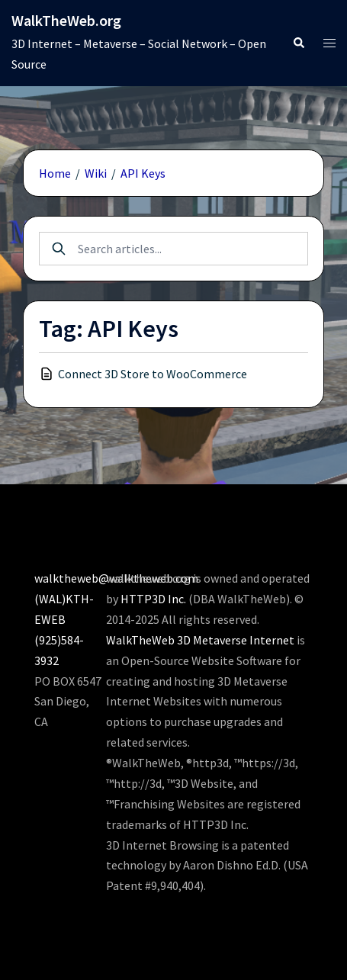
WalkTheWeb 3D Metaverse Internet (200, 640)
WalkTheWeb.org (66, 20)
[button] (298, 43)
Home (55, 173)
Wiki (96, 173)
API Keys (143, 173)
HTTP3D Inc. (153, 599)
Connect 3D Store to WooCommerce (153, 374)
